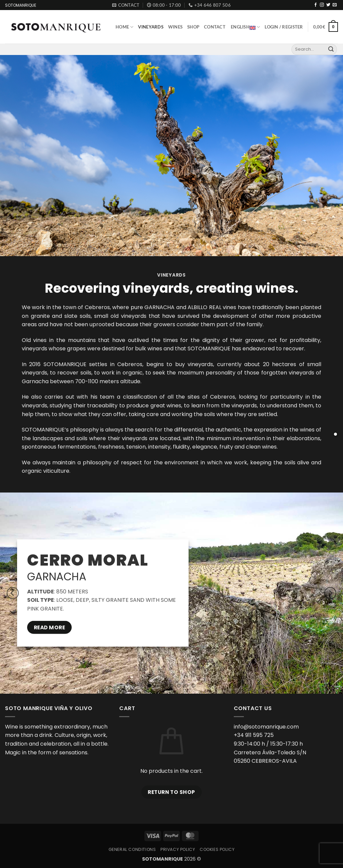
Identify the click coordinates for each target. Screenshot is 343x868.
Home (124, 27)
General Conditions (132, 849)
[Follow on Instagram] (322, 5)
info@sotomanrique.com (266, 727)
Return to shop (171, 792)
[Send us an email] (335, 5)
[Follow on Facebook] (316, 5)
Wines (175, 27)
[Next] (330, 593)
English (245, 27)
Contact (215, 27)
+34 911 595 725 (254, 735)
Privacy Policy (178, 849)
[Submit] (331, 49)
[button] (284, 27)
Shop (193, 27)
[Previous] (13, 593)
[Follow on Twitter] (328, 5)
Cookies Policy (217, 849)
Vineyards (151, 27)
